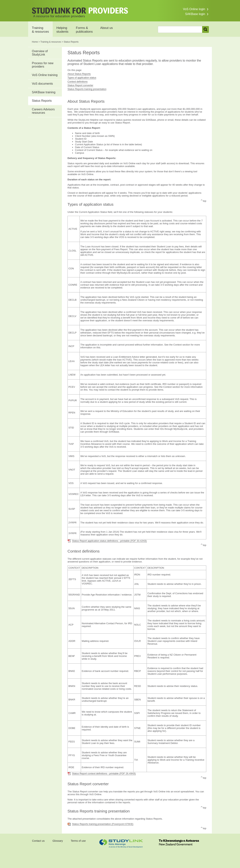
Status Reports (42, 101)
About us (107, 28)
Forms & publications (84, 30)
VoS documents (42, 84)
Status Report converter (80, 85)
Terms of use (78, 841)
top (205, 201)
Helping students (62, 30)
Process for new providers (43, 65)
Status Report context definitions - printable (104, 774)
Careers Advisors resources (43, 111)
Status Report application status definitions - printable (109, 541)
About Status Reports (79, 74)
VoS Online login (194, 9)
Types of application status (82, 78)
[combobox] (180, 29)
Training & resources (40, 30)
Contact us (38, 841)
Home (35, 42)
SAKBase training (44, 92)
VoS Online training (45, 75)
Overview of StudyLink (40, 53)
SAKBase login (195, 14)
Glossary (58, 841)
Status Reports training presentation (87, 89)
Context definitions (78, 82)
